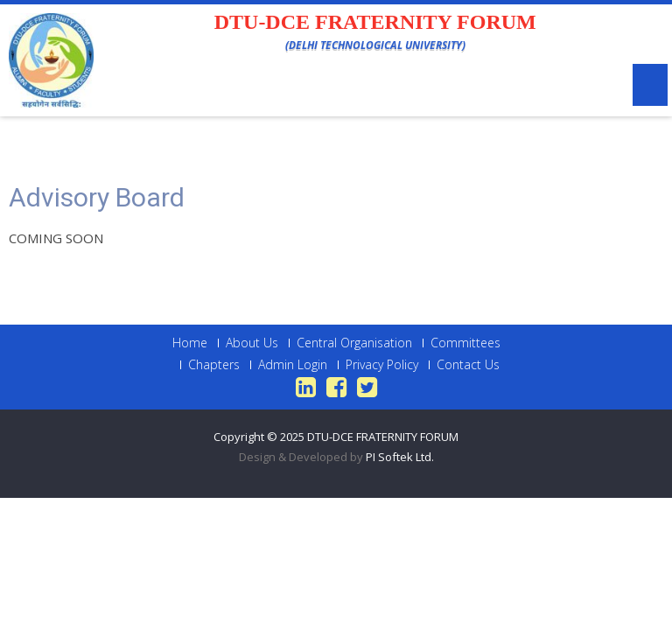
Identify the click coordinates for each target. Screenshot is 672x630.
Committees (465, 343)
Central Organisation (354, 343)
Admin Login (293, 365)
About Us (252, 343)
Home (190, 343)
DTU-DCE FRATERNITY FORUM (383, 437)
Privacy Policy (382, 365)
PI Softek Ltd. (400, 457)
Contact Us (468, 365)
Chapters (214, 365)
